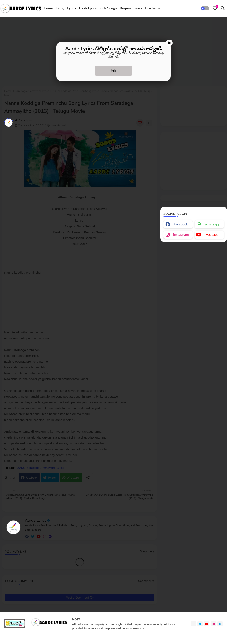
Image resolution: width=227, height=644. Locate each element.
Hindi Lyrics (88, 8)
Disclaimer (153, 8)
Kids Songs (108, 8)
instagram (181, 235)
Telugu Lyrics (66, 8)
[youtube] (207, 624)
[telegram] (220, 624)
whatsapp (212, 224)
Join (113, 71)
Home (48, 8)
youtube (212, 235)
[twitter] (200, 624)
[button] (205, 8)
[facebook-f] (193, 624)
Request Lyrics (131, 8)
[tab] (48, 8)
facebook (181, 224)
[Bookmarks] (215, 8)
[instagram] (213, 624)
